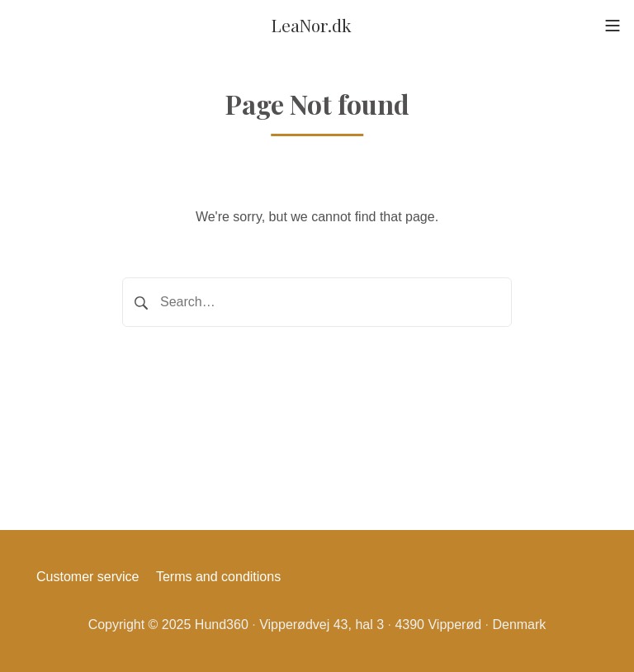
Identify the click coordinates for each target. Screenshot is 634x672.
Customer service (88, 577)
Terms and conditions (218, 577)
